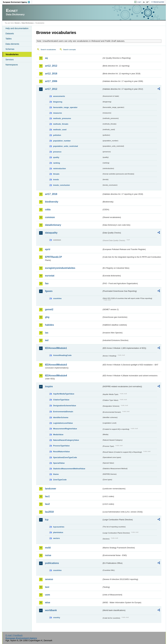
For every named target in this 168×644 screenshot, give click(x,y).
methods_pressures (62, 118)
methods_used (60, 130)
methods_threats (61, 124)
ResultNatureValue (61, 452)
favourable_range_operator (65, 107)
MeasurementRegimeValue (65, 429)
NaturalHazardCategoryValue (66, 440)
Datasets (10, 34)
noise (48, 555)
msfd (48, 548)
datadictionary (53, 225)
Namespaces (12, 65)
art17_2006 (51, 81)
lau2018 (49, 512)
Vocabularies (12, 54)
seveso (49, 579)
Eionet (17, 23)
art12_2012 (51, 66)
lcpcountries (59, 527)
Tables (9, 39)
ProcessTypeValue (61, 446)
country (57, 617)
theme (56, 474)
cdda (48, 209)
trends (56, 180)
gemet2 (49, 309)
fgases (49, 291)
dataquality (51, 233)
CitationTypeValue (61, 400)
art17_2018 (51, 194)
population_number (62, 141)
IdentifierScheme (61, 417)
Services (9, 60)
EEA (17, 2)
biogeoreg (58, 102)
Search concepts (70, 50)
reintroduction (59, 168)
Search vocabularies (48, 50)
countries (57, 298)
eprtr (48, 249)
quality (56, 157)
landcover (51, 489)
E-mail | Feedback (14, 635)
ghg (47, 317)
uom (47, 595)
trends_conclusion (61, 185)
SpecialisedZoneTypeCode (65, 457)
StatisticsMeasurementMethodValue (69, 469)
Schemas (10, 49)
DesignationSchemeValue (65, 406)
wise (48, 602)
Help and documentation (17, 28)
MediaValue (58, 435)
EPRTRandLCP (53, 257)
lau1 (47, 496)
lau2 (47, 504)
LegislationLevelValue (63, 423)
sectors (56, 538)
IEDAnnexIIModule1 (56, 348)
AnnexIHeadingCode (62, 355)
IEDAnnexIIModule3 (56, 365)
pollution (57, 135)
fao (47, 283)
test (47, 587)
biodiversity (52, 202)
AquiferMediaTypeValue (64, 394)
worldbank (51, 610)
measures (57, 113)
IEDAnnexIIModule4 (56, 376)
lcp (47, 520)
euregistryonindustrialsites (60, 268)
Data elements (12, 44)
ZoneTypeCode (60, 480)
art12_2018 (51, 74)
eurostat (50, 276)
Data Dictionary (27, 23)
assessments (59, 96)
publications (52, 563)
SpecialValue (59, 463)
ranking (56, 163)
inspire (49, 386)
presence (57, 152)
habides (49, 325)
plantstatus (58, 532)
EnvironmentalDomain (63, 412)
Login (139, 2)
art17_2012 (51, 89)
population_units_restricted (65, 146)
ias (47, 333)
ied (47, 340)
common (50, 217)
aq (46, 58)
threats (56, 174)
